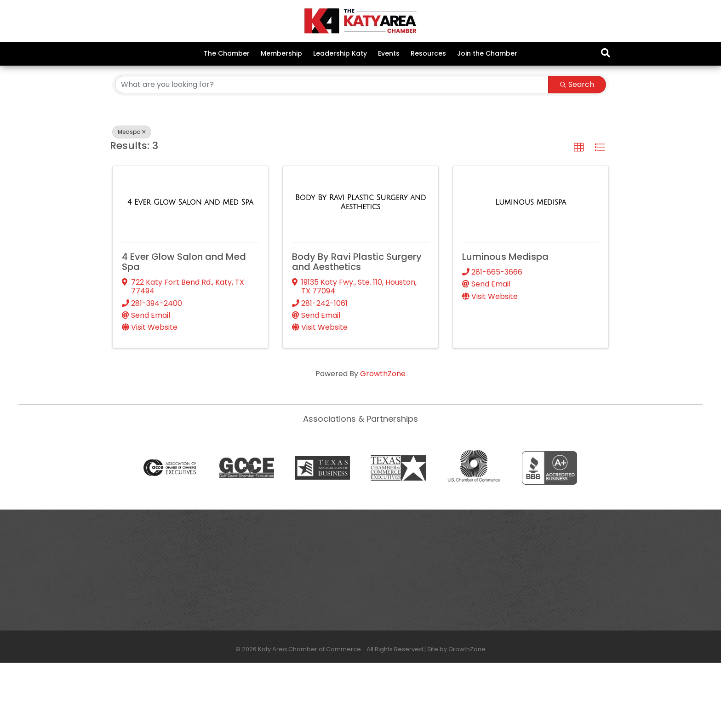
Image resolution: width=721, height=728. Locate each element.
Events (389, 53)
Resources (428, 53)
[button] (579, 213)
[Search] (606, 53)
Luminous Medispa (505, 322)
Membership (281, 53)
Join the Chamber (487, 53)
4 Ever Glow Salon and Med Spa (184, 327)
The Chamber (227, 53)
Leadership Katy (340, 53)
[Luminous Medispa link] (531, 268)
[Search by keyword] (332, 150)
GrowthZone (383, 439)
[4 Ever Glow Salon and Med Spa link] (190, 268)
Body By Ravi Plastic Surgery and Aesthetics (357, 327)
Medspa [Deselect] (132, 197)
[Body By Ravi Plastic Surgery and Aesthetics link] (360, 268)
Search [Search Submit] (577, 150)
